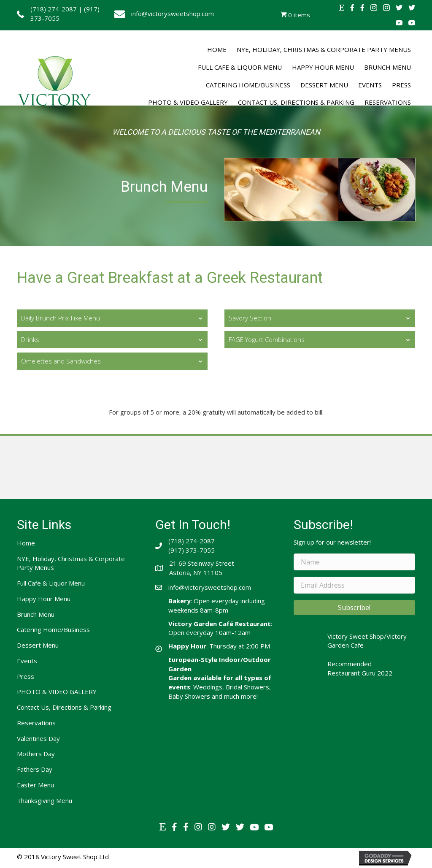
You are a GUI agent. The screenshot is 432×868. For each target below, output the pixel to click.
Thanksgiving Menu (45, 800)
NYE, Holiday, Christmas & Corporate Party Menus (71, 563)
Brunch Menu (36, 614)
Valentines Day (38, 738)
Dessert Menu (38, 645)
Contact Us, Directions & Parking (64, 707)
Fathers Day (35, 769)
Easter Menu (35, 785)
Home (26, 543)
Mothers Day (36, 754)
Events (27, 661)
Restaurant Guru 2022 (360, 673)
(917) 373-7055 (192, 550)
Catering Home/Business (53, 629)
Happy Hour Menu (44, 599)
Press (26, 676)
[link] (217, 50)
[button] (354, 608)
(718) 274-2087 (54, 9)
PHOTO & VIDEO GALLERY (57, 692)
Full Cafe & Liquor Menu (51, 583)
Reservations (36, 723)
